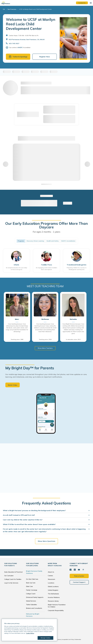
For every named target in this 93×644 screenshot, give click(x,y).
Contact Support (79, 582)
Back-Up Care (31, 583)
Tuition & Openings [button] (18, 57)
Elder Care (29, 586)
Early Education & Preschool (13, 572)
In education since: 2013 (73, 340)
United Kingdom (53, 590)
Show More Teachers (45, 348)
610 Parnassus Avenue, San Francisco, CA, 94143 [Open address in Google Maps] (27, 39)
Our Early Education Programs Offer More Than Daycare (46, 225)
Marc (17, 319)
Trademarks (78, 639)
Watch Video (13, 385)
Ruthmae (45, 319)
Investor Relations (54, 597)
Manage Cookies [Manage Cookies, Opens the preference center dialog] (45, 638)
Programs (21, 241)
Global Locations (53, 586)
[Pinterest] (83, 570)
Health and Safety (53, 241)
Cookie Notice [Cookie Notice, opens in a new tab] (30, 633)
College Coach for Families (13, 579)
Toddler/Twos (46, 265)
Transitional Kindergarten (77, 265)
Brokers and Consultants (34, 608)
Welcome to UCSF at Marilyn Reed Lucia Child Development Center (31, 24)
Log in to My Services (11, 583)
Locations (51, 583)
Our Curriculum (9, 576)
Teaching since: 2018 (45, 340)
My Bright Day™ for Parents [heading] (30, 368)
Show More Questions (46, 541)
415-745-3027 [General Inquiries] (14, 43)
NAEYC (20, 47)
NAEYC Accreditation (68, 241)
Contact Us (82, 3)
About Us (51, 572)
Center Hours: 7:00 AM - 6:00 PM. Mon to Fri (24, 35)
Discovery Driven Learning (35, 241)
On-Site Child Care (32, 579)
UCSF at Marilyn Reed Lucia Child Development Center (35, 9)
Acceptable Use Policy (68, 639)
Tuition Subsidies (31, 605)
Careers (50, 576)
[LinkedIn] (75, 570)
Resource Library (53, 601)
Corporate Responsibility (56, 610)
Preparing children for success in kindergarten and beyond (77, 269)
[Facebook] (71, 570)
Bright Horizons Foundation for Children (57, 606)
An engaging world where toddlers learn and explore (46, 269)
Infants (16, 265)
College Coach (31, 594)
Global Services (31, 601)
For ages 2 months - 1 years (46, 232)
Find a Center (79, 576)
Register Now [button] (45, 57)
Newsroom (51, 579)
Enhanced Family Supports (35, 597)
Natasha (73, 319)
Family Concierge (32, 590)
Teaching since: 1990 (17, 340)
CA (4, 9)
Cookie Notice (57, 639)
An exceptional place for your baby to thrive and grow (16, 269)
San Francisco (12, 9)
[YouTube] (79, 570)
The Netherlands (53, 594)
